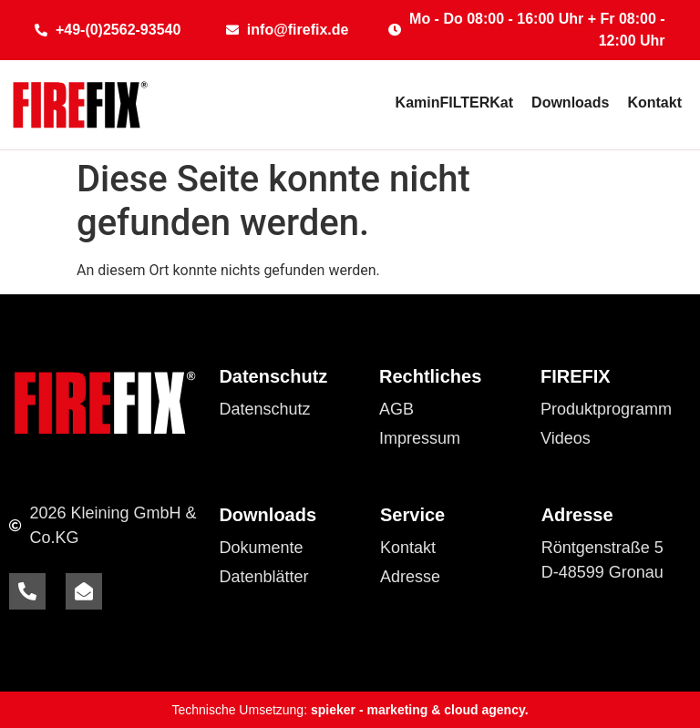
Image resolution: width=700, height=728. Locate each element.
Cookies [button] (248, 438)
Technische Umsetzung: (350, 710)
